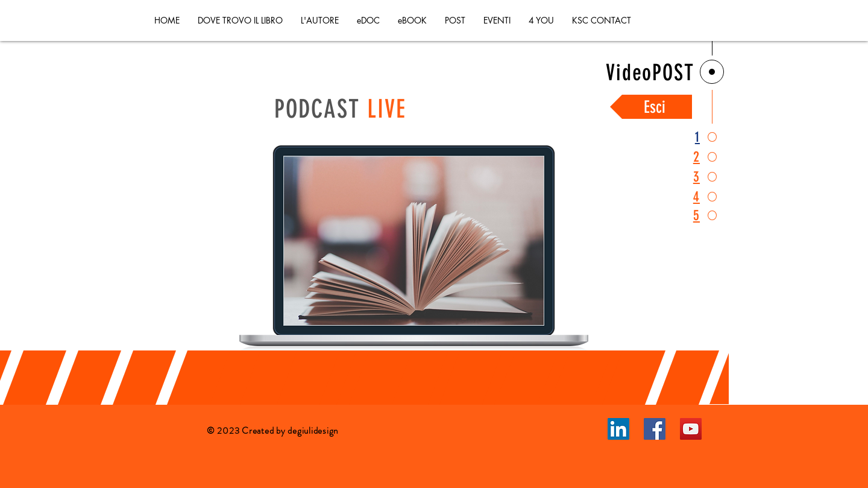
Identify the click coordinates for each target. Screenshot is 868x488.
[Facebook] (655, 429)
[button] (455, 21)
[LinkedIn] (618, 429)
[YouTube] (691, 429)
